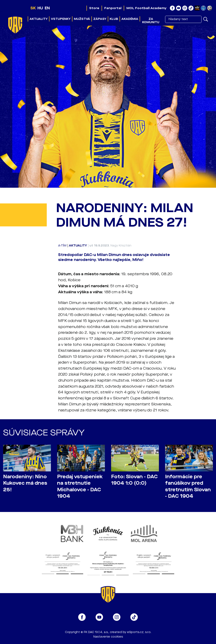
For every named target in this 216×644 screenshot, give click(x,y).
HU (40, 8)
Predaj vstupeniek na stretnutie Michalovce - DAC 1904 (80, 486)
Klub (114, 19)
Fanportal (113, 8)
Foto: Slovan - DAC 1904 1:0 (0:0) (134, 480)
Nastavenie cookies (108, 637)
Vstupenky (61, 19)
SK (33, 8)
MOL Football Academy (146, 8)
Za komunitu (151, 21)
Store (94, 8)
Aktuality (39, 19)
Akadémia (130, 19)
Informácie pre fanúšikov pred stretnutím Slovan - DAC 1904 (188, 486)
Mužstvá (82, 19)
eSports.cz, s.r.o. (139, 632)
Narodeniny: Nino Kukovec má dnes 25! (25, 483)
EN (47, 8)
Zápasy (100, 19)
